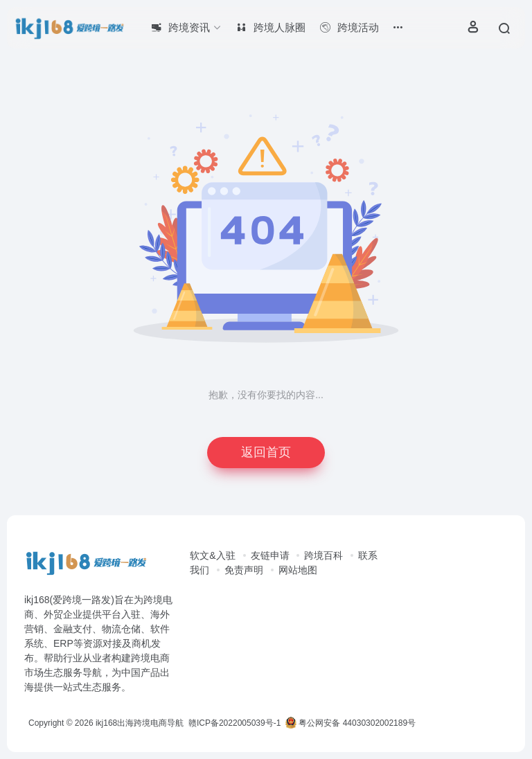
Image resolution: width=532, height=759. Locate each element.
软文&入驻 (212, 555)
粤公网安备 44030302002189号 (351, 723)
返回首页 (266, 452)
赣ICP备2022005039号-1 (234, 723)
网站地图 (298, 570)
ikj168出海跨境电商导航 (140, 723)
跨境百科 (323, 555)
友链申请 (270, 555)
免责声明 (244, 570)
